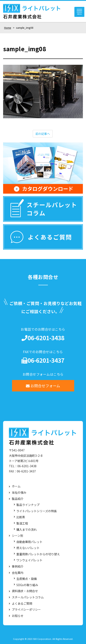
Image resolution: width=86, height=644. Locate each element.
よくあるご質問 (22, 604)
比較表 (21, 517)
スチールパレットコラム (28, 597)
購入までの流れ (27, 530)
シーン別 (18, 536)
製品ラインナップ (28, 505)
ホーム (16, 486)
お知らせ (18, 616)
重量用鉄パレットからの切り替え (38, 554)
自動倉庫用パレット (29, 542)
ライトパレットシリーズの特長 (37, 511)
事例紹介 (18, 566)
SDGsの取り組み (27, 585)
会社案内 (18, 573)
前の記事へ (43, 134)
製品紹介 (18, 499)
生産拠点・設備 (27, 579)
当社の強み (19, 493)
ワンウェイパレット (29, 560)
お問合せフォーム (43, 386)
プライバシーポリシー (26, 610)
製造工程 (22, 523)
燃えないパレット (28, 548)
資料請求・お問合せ (25, 591)
